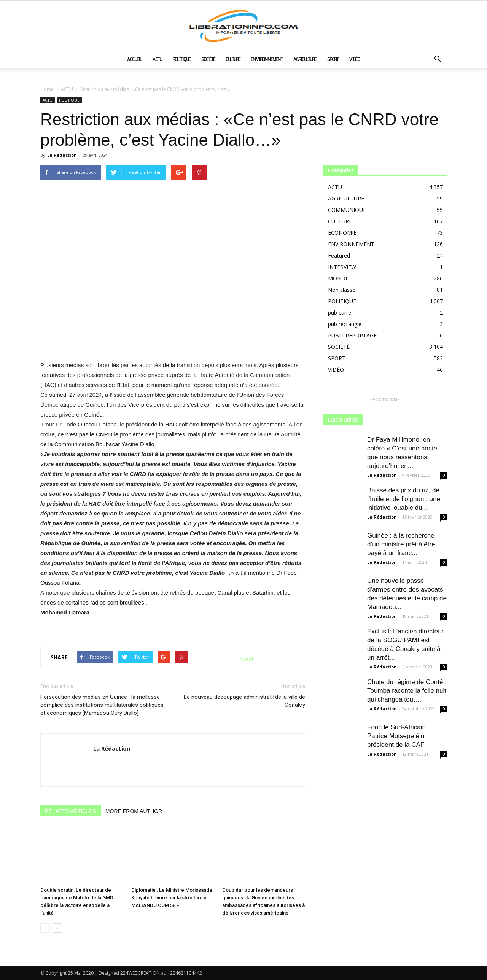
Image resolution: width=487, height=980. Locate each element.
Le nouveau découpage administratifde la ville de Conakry (244, 701)
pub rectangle (345, 324)
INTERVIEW (342, 267)
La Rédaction (62, 155)
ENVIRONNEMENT (267, 59)
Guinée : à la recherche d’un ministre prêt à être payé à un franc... (401, 544)
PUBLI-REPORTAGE (352, 335)
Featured (339, 255)
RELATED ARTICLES (71, 811)
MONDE (338, 278)
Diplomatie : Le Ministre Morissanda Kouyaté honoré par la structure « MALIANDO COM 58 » (172, 898)
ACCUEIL (134, 59)
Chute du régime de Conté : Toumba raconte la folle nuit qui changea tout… (407, 691)
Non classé (342, 290)
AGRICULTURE (305, 59)
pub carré (340, 313)
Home (47, 89)
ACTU (157, 59)
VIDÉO (355, 59)
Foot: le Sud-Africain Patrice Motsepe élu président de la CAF (396, 736)
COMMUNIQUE (347, 210)
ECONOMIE (342, 233)
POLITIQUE (182, 59)
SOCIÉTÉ (208, 59)
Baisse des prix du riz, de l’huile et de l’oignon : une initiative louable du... (404, 499)
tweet (247, 659)
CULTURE (233, 59)
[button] (438, 60)
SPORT (333, 59)
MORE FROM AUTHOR (134, 811)
